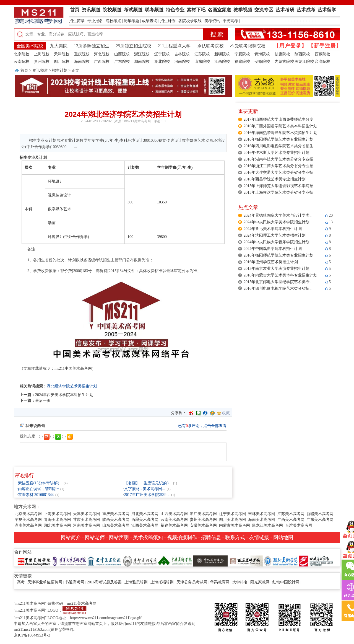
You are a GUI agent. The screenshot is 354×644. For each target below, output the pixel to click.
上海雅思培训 (136, 582)
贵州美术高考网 (203, 520)
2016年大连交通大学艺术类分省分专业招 (278, 173)
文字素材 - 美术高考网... (145, 489)
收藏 (226, 413)
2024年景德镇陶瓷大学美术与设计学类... (278, 215)
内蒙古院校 (284, 62)
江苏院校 (202, 54)
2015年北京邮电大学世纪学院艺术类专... (278, 282)
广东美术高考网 (320, 520)
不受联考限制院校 (248, 46)
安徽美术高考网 (203, 525)
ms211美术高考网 (137, 121)
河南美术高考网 (87, 525)
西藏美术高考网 (145, 520)
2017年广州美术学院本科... (147, 495)
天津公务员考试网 (192, 582)
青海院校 (262, 54)
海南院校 (82, 62)
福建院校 (242, 62)
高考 (21, 582)
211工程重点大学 (174, 46)
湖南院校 (142, 62)
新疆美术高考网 (320, 514)
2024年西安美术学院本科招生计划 (64, 395)
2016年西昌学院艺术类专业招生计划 (275, 179)
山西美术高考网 (174, 514)
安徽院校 (262, 62)
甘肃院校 (282, 54)
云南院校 (22, 62)
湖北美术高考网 (58, 525)
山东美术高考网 (116, 525)
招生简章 (77, 21)
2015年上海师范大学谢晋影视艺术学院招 (278, 186)
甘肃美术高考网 (87, 520)
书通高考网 (75, 582)
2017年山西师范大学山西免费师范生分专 (278, 119)
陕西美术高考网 (116, 520)
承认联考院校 (210, 46)
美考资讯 (212, 21)
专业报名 (95, 21)
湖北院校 (162, 62)
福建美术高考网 (174, 525)
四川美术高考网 (233, 520)
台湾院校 (322, 62)
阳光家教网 (260, 582)
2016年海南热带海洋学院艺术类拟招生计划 (280, 133)
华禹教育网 (220, 582)
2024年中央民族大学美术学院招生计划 (277, 222)
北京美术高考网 (28, 514)
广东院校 (122, 62)
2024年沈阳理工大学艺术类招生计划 (275, 235)
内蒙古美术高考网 (235, 525)
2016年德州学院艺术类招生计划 (271, 262)
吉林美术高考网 (262, 514)
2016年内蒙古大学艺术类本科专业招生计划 (280, 275)
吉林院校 (182, 54)
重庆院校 (82, 54)
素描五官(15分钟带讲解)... (40, 483)
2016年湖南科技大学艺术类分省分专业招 (278, 159)
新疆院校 (222, 54)
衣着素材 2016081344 (36, 495)
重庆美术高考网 (116, 514)
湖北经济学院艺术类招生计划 (72, 386)
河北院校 (102, 54)
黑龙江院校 (304, 62)
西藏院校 (322, 54)
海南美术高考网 (262, 520)
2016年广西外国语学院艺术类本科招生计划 (280, 126)
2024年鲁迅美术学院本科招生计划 (273, 229)
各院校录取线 (190, 21)
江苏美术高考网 (291, 514)
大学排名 (240, 582)
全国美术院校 (30, 46)
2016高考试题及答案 (104, 582)
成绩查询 (150, 21)
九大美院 (59, 46)
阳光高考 (230, 21)
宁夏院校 (242, 54)
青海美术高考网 (58, 520)
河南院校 (182, 62)
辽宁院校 (162, 54)
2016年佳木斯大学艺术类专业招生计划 (277, 153)
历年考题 (131, 21)
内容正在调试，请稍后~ (38, 489)
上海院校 (42, 54)
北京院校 (22, 54)
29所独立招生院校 (134, 46)
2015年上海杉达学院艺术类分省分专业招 (278, 192)
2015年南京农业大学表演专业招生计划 (277, 269)
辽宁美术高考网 (233, 514)
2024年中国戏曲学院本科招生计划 (273, 249)
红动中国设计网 (286, 582)
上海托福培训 (162, 582)
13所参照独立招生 (92, 46)
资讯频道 (40, 70)
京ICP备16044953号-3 (32, 635)
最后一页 (43, 401)
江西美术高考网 (145, 525)
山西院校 (122, 54)
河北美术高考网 (145, 514)
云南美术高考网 (174, 520)
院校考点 (113, 21)
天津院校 (62, 54)
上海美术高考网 (58, 514)
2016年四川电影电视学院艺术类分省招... (278, 289)
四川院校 (62, 62)
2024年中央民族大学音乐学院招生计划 (277, 242)
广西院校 (102, 62)
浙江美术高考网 (203, 514)
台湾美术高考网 (299, 525)
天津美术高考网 (87, 514)
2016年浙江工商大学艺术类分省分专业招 (278, 166)
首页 (24, 70)
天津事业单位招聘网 (45, 582)
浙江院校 (142, 54)
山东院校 (202, 62)
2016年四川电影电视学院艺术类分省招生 (278, 146)
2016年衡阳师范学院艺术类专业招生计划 (278, 139)
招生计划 (168, 21)
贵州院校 (42, 62)
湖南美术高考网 (28, 525)
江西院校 (222, 62)
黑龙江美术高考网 (267, 525)
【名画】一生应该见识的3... (148, 483)
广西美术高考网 (291, 520)
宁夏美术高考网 (28, 520)
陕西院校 (302, 54)
